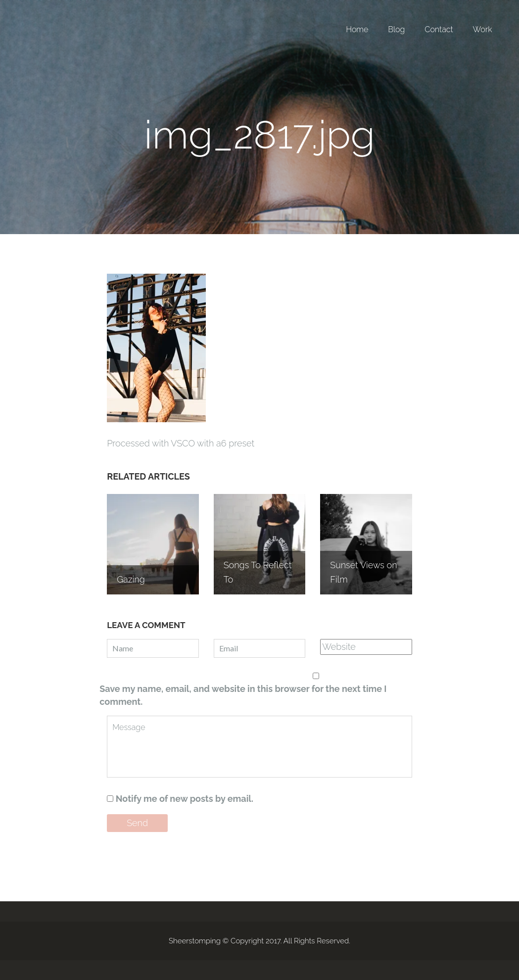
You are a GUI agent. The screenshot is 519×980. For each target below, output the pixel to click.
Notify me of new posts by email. (185, 799)
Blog (396, 29)
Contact (439, 29)
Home (357, 29)
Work (483, 29)
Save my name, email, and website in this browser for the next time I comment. (243, 695)
